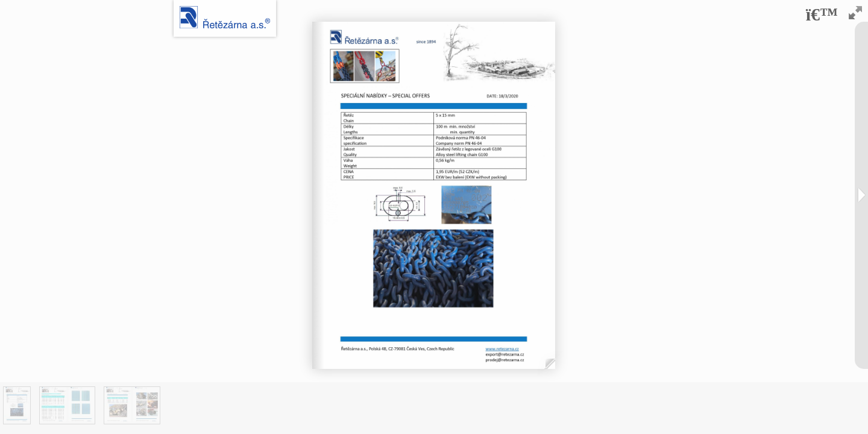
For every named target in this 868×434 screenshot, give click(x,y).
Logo (225, 17)
